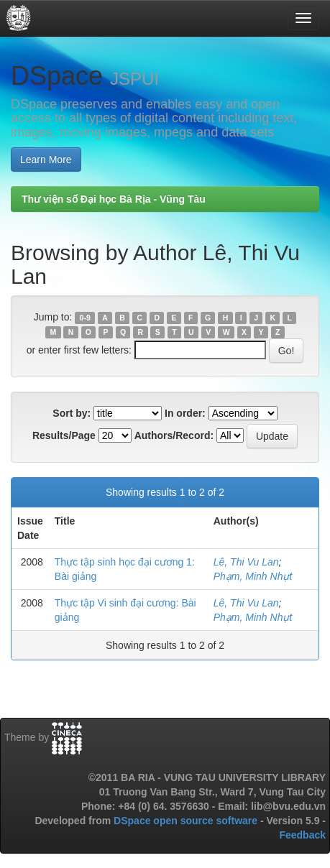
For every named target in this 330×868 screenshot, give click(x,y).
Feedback (302, 835)
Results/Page (64, 435)
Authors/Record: (174, 435)
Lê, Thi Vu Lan (246, 562)
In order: (185, 413)
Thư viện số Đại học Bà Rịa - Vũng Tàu (114, 199)
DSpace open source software (187, 821)
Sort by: (72, 413)
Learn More (46, 160)
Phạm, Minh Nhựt (253, 576)
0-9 (85, 318)
